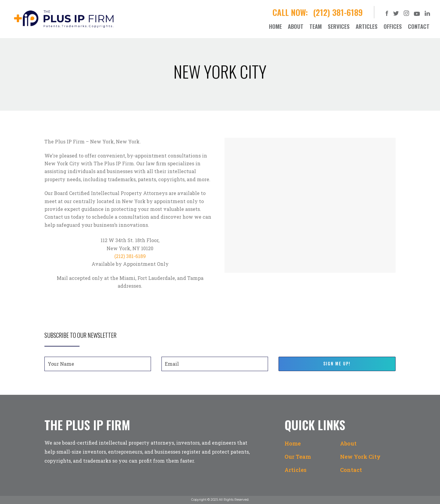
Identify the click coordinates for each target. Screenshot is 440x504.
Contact (351, 470)
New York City (360, 457)
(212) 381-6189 (339, 12)
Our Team (298, 457)
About (348, 443)
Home (293, 443)
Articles (295, 470)
